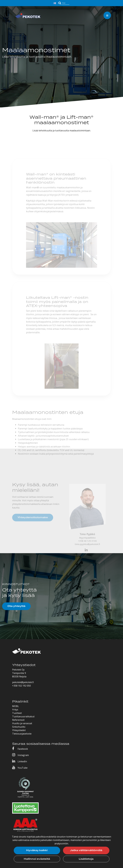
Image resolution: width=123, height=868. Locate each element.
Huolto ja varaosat (22, 723)
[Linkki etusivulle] (28, 16)
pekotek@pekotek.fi (23, 682)
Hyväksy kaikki (37, 850)
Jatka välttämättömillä (86, 850)
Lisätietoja (86, 859)
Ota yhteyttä (16, 606)
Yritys (15, 710)
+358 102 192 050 (21, 686)
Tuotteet (17, 713)
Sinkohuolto (19, 727)
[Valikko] (107, 15)
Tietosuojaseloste (22, 734)
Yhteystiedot (19, 730)
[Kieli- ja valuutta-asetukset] (55, 3)
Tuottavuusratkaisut (23, 716)
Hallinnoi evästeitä (37, 859)
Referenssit (18, 720)
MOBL (16, 706)
